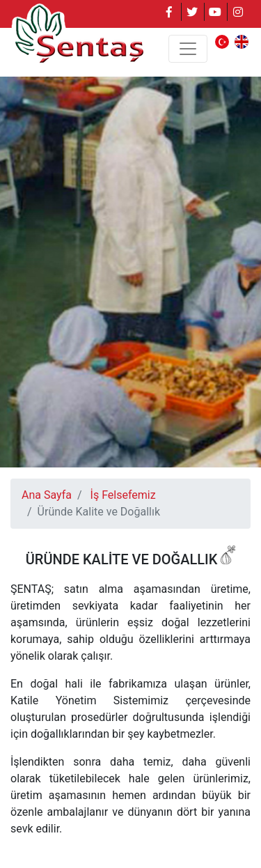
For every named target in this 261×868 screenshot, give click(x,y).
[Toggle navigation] (188, 49)
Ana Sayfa (47, 495)
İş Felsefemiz (123, 495)
